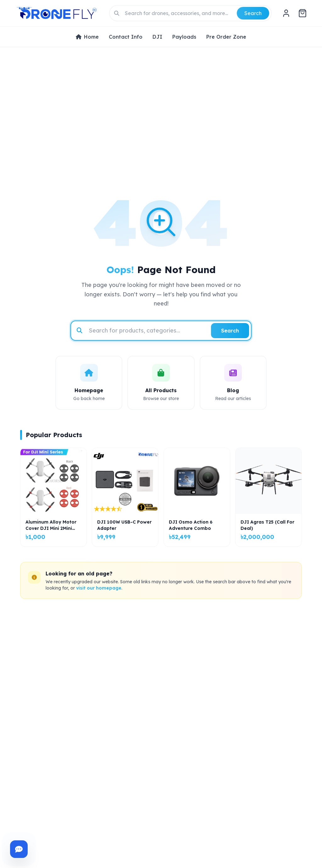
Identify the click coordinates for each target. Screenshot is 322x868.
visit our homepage (99, 588)
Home (87, 37)
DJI (157, 37)
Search (253, 13)
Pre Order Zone (226, 37)
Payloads (184, 37)
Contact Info (126, 37)
